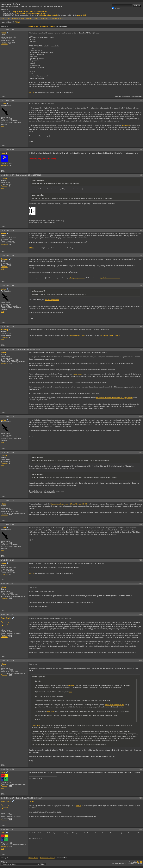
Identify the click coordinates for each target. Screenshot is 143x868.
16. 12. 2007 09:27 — (21, 175)
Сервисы (51, 711)
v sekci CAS (81, 15)
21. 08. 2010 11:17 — (21, 798)
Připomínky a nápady (48, 27)
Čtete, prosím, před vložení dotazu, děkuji (30, 13)
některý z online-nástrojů (48, 15)
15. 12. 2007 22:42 (7, 150)
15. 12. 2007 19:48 (7, 100)
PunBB (140, 862)
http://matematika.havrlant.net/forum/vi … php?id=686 (69, 504)
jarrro (3, 772)
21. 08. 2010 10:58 (7, 769)
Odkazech (72, 685)
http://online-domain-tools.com (110, 278)
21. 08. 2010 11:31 (7, 830)
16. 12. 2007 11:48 (7, 286)
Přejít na (24, 863)
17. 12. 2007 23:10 (7, 560)
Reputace (4, 44)
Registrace (44, 19)
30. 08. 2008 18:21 (7, 584)
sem (71, 692)
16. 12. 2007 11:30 (7, 256)
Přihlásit (17, 22)
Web (3, 126)
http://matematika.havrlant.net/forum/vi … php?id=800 (114, 398)
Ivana (3, 153)
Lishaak (4, 178)
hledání (78, 806)
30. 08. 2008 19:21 (7, 615)
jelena (3, 352)
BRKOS (31, 92)
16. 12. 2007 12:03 (7, 326)
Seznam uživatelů (18, 19)
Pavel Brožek (6, 618)
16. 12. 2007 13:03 (7, 417)
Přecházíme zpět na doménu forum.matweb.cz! (31, 11)
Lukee (3, 104)
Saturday (5, 259)
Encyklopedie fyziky (57, 19)
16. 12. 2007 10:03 (7, 230)
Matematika (126, 125)
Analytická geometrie (52, 300)
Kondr (3, 33)
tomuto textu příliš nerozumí (114, 705)
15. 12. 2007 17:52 (7, 30)
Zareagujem (36, 725)
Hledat (36, 19)
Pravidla (29, 19)
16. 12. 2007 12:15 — (21, 349)
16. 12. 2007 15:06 (7, 501)
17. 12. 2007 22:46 (7, 524)
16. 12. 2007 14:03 (7, 452)
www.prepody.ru (78, 374)
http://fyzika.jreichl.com (77, 278)
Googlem (116, 8)
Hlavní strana (6, 19)
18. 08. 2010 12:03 (7, 661)
